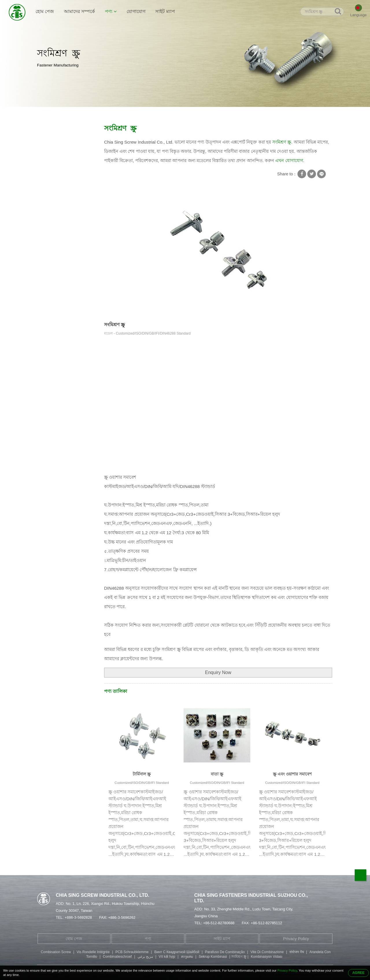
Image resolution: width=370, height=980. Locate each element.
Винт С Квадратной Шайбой (177, 952)
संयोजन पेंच (296, 952)
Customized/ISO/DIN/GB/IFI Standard (142, 783)
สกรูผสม (187, 957)
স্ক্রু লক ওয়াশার (53, 153)
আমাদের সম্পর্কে (79, 11)
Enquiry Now (218, 672)
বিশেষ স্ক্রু (48, 176)
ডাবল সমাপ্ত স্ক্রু (53, 198)
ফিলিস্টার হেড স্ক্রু (55, 221)
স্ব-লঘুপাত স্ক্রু (51, 164)
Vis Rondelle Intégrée (93, 952)
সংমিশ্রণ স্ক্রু (133, 113)
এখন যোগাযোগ (289, 160)
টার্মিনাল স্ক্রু (142, 774)
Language (359, 15)
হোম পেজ (45, 11)
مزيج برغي (145, 957)
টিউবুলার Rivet (54, 187)
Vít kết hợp (167, 957)
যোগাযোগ (136, 11)
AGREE (359, 973)
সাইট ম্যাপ (165, 11)
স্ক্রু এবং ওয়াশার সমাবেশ (292, 774)
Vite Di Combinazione (267, 952)
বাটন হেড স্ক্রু (51, 232)
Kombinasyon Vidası (267, 957)
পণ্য (111, 11)
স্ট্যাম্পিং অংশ (52, 243)
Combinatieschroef (117, 957)
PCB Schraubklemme (132, 952)
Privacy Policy (296, 939)
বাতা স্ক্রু (217, 774)
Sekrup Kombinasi (213, 957)
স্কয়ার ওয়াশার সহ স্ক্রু (101, 113)
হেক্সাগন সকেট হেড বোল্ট (61, 209)
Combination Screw (56, 952)
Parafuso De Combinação (225, 952)
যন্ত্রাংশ (46, 255)
